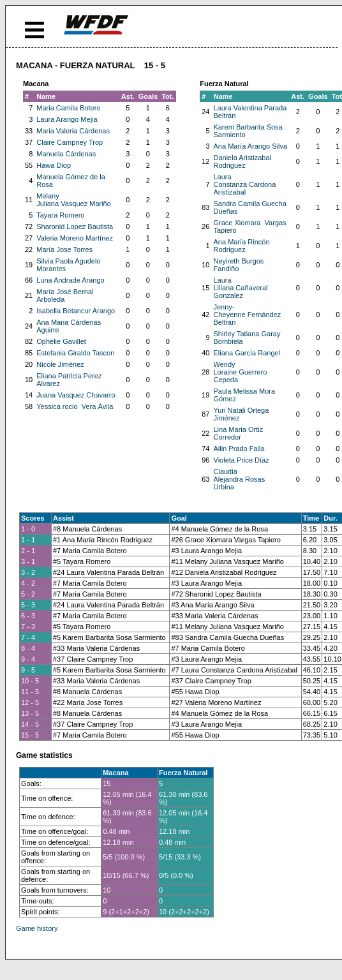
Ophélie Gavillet (61, 341)
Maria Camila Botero (68, 108)
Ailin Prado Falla (239, 449)
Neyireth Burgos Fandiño (239, 265)
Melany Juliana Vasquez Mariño (74, 200)
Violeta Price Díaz (242, 460)
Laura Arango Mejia (67, 119)
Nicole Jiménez (60, 364)
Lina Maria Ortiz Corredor (239, 433)
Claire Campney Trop (70, 142)
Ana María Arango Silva (251, 146)
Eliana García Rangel (247, 353)
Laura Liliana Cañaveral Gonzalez (241, 288)
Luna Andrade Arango (70, 280)
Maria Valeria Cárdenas (73, 131)
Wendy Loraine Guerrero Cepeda (241, 372)
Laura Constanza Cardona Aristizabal (245, 184)
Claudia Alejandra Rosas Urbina (240, 479)
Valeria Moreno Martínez (75, 238)
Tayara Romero (60, 215)
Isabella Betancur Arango (76, 311)
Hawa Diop (54, 165)
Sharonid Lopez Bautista (75, 226)
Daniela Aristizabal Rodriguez (243, 161)
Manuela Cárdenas (66, 154)
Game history (37, 928)
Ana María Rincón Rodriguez (242, 246)
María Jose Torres (64, 249)
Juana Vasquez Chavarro (76, 395)
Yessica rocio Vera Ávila (75, 406)
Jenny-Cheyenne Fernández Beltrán (248, 315)
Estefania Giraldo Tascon (75, 353)
